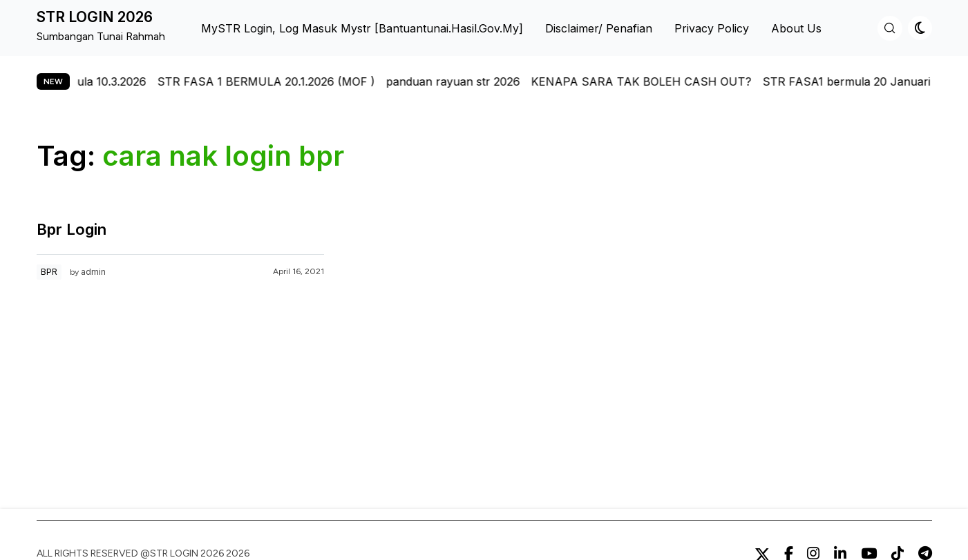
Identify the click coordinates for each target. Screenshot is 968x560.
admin (93, 272)
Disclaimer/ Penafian (599, 28)
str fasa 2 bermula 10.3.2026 (77, 81)
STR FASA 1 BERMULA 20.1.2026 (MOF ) (271, 81)
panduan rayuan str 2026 (458, 81)
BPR (49, 272)
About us (796, 28)
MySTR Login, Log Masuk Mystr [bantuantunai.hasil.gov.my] (362, 28)
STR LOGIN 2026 (95, 17)
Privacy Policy (712, 28)
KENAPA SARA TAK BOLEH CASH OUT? (646, 81)
